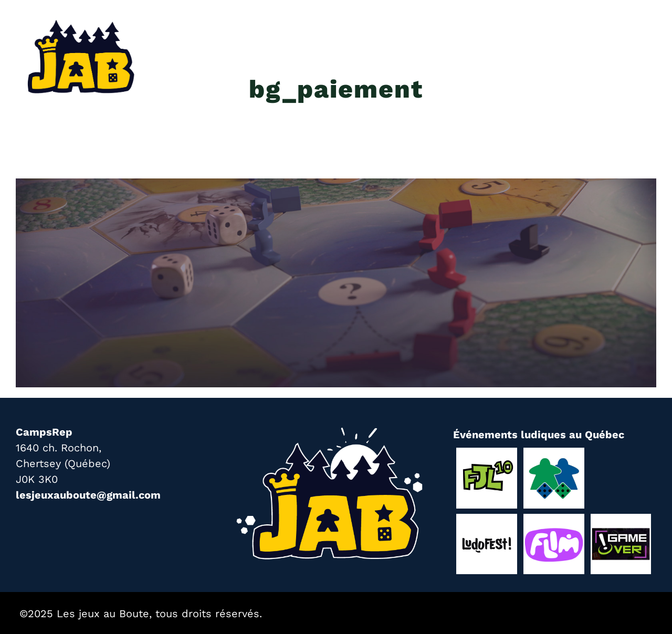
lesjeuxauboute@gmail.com (88, 495)
